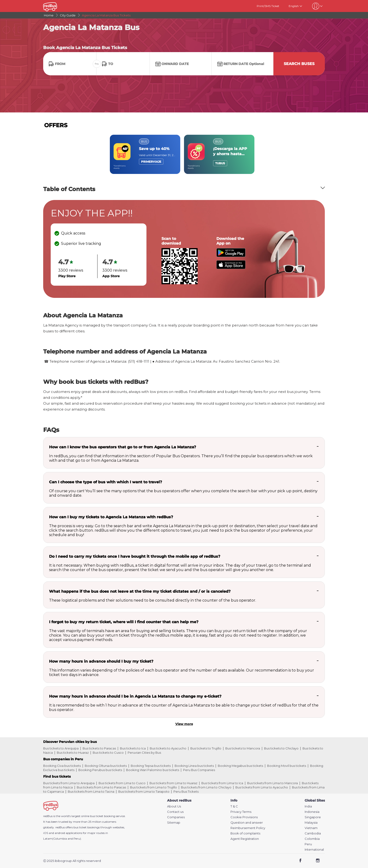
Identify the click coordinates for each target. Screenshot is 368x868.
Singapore (313, 817)
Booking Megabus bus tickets (240, 766)
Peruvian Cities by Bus (144, 753)
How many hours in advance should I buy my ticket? (101, 661)
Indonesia (312, 812)
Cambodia (313, 833)
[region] (184, 154)
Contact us (175, 812)
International (314, 850)
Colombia (312, 839)
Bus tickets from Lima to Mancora (272, 783)
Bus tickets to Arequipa (61, 748)
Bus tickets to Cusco (108, 753)
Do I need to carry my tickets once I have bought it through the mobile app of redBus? (135, 556)
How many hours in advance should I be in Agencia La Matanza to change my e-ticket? (135, 696)
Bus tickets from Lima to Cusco (122, 783)
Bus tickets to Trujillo (206, 748)
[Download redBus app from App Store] (231, 268)
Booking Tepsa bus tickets (151, 766)
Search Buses (299, 64)
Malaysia (311, 823)
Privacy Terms (241, 812)
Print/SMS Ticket (268, 6)
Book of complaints (245, 833)
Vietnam (311, 828)
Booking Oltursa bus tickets (106, 766)
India (308, 806)
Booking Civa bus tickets (62, 766)
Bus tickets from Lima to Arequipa (69, 783)
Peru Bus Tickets (186, 791)
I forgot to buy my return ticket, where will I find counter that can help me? (124, 622)
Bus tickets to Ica (133, 748)
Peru (308, 844)
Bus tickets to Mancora (243, 748)
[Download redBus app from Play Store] (231, 256)
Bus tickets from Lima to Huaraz (173, 783)
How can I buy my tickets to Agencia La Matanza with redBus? (111, 517)
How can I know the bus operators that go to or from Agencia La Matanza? (123, 447)
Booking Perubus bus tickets (100, 770)
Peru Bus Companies (199, 770)
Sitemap (174, 823)
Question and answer (247, 823)
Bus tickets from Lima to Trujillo (153, 787)
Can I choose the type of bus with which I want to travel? (105, 482)
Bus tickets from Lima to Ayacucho (262, 787)
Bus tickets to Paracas (99, 748)
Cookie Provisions (244, 817)
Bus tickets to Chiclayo (281, 748)
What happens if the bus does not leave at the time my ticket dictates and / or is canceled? (140, 591)
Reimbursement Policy (248, 828)
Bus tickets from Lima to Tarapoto (144, 791)
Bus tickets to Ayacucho (168, 748)
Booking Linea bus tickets (194, 766)
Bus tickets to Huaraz (73, 753)
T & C (234, 806)
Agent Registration (245, 839)
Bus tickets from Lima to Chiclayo (206, 787)
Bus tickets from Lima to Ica (222, 783)
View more (184, 724)
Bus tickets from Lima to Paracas (101, 787)
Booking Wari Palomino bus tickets (153, 770)
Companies (176, 817)
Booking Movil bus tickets (287, 766)
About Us (174, 806)
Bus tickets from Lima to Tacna (91, 791)
